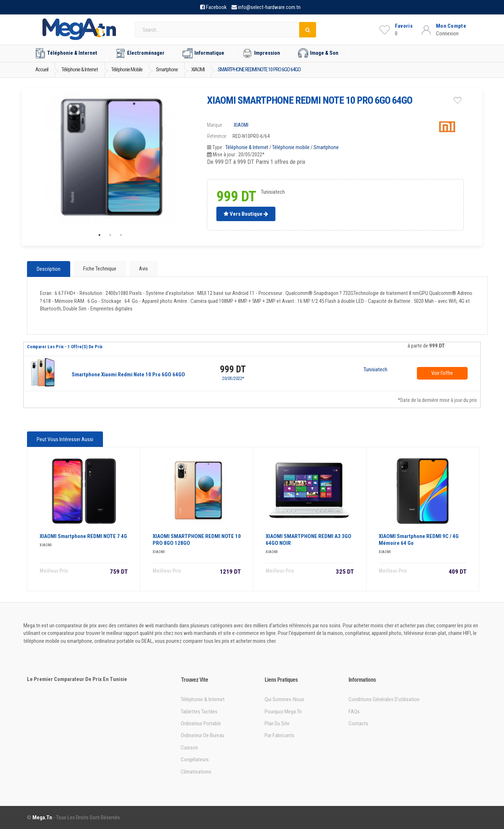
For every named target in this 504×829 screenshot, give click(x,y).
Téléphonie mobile (291, 147)
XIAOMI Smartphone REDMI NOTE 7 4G (83, 536)
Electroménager (140, 53)
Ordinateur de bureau (202, 735)
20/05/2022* (233, 378)
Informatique (203, 53)
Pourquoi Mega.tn (283, 712)
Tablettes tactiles (199, 712)
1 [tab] (99, 235)
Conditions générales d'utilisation (384, 699)
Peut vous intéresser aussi (65, 439)
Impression (261, 53)
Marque (214, 125)
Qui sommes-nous (284, 699)
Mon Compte (451, 26)
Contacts (358, 723)
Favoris (404, 26)
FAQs (354, 712)
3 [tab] (121, 235)
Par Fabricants (280, 735)
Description (49, 269)
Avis (143, 269)
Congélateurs (195, 759)
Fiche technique (100, 269)
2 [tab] (110, 235)
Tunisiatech (375, 370)
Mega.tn (42, 817)
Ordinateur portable (201, 723)
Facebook (216, 7)
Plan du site (277, 723)
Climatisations (196, 772)
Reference (217, 136)
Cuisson (189, 748)
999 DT (233, 369)
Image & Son (318, 53)
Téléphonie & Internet (66, 53)
